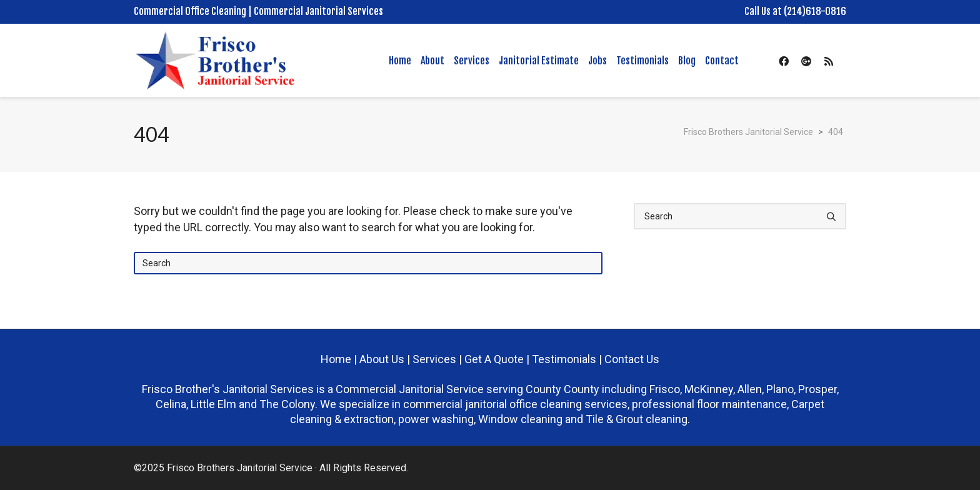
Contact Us (632, 359)
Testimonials (564, 359)
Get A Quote (494, 359)
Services (434, 359)
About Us (383, 359)
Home (336, 359)
